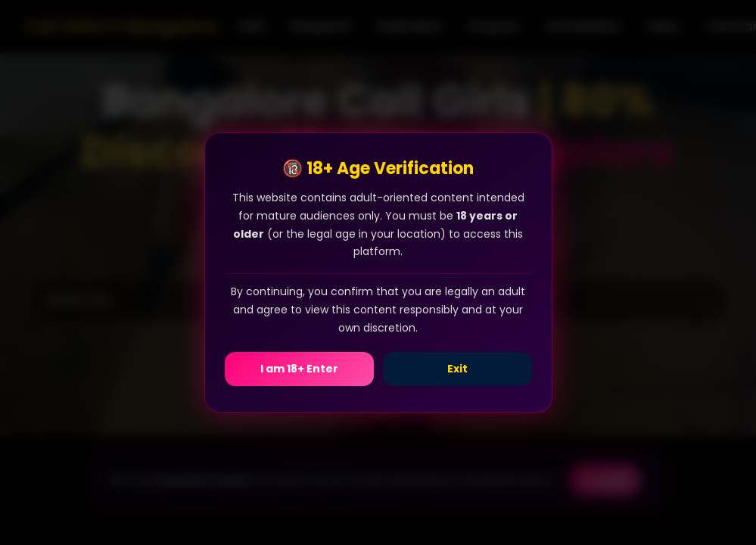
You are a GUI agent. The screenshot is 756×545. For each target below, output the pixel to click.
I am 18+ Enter (299, 369)
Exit (457, 369)
